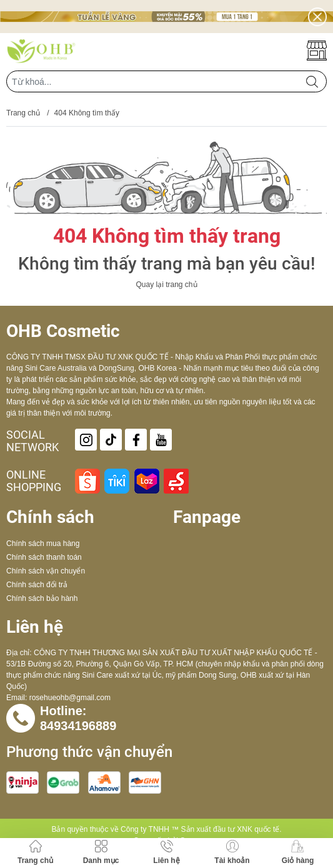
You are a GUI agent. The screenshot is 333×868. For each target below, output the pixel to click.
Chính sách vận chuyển (46, 571)
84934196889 (78, 726)
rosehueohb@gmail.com (70, 698)
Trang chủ (23, 113)
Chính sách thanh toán (44, 557)
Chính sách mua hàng (43, 544)
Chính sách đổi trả (37, 585)
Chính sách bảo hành (42, 598)
